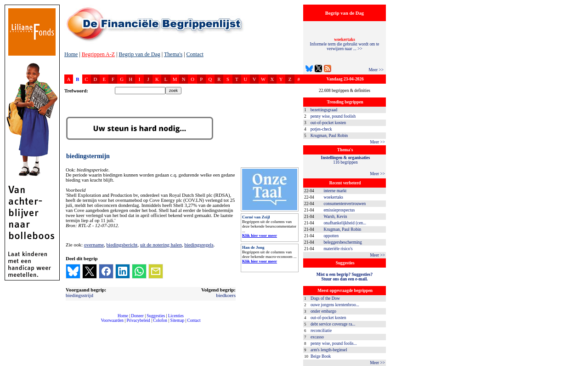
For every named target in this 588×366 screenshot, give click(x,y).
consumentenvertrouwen (345, 204)
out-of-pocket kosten (328, 123)
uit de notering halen (161, 245)
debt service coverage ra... (333, 324)
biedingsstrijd (79, 295)
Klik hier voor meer (260, 235)
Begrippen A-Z (98, 54)
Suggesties (156, 316)
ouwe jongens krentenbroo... (335, 305)
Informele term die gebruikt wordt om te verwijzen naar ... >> (345, 44)
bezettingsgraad (324, 110)
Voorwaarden (112, 320)
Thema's (173, 54)
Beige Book (321, 356)
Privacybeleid (139, 320)
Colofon (160, 320)
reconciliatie (321, 331)
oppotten (331, 236)
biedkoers (226, 295)
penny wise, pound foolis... (334, 343)
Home (71, 54)
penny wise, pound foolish (333, 116)
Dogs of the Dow (325, 298)
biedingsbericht (122, 245)
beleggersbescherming (342, 242)
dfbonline (579, 363)
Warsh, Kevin (335, 217)
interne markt (335, 191)
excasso (317, 337)
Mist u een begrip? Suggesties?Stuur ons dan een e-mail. (345, 277)
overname (94, 245)
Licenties (176, 316)
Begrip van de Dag (139, 54)
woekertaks (333, 197)
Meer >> (376, 70)
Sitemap (177, 320)
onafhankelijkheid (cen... (345, 223)
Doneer (137, 316)
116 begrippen (346, 160)
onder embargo (323, 311)
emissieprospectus (339, 210)
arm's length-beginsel (329, 350)
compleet (69, 324)
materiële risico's (338, 249)
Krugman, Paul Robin (329, 136)
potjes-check (321, 129)
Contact (195, 54)
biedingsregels (199, 245)
